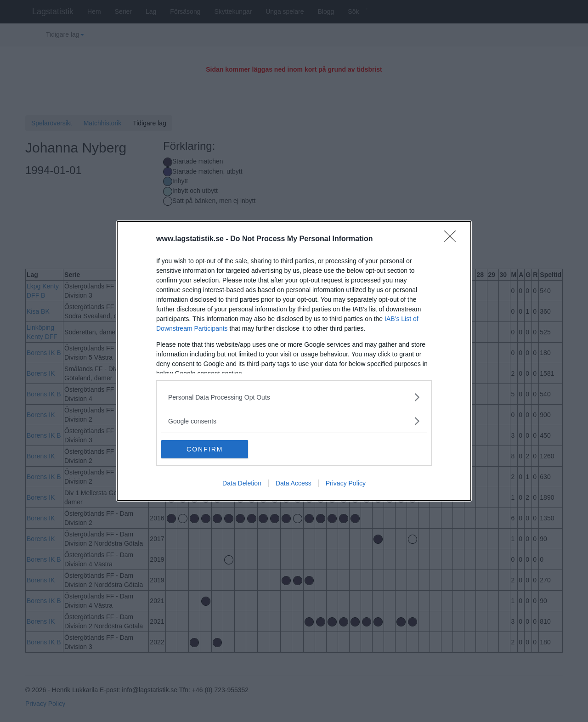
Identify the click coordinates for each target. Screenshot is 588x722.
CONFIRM (205, 449)
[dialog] (294, 361)
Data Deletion (242, 483)
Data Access (294, 483)
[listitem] (294, 397)
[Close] (453, 239)
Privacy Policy (346, 483)
